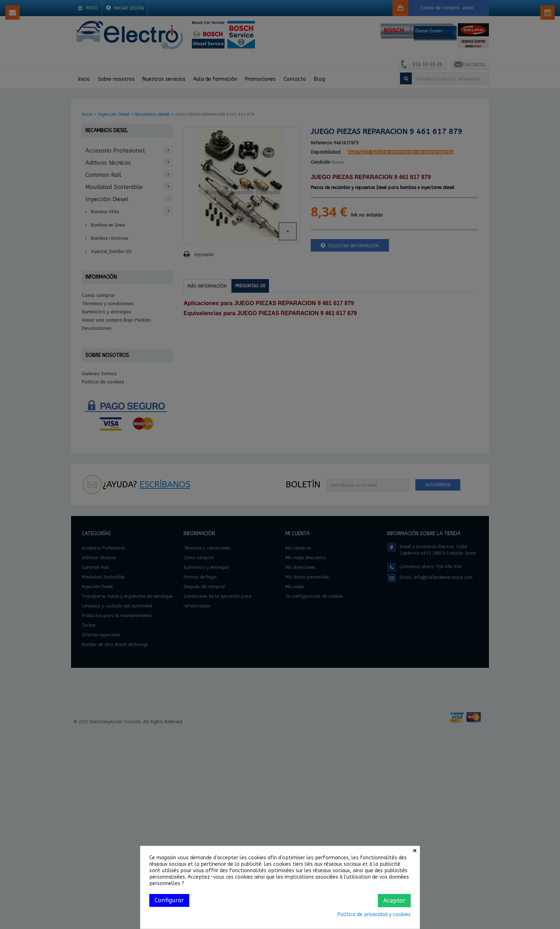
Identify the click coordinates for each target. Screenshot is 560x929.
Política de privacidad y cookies (374, 915)
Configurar (169, 900)
